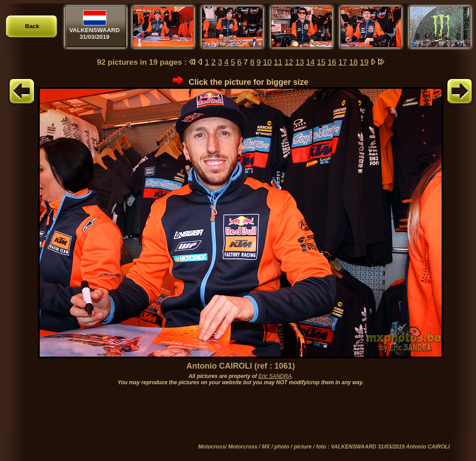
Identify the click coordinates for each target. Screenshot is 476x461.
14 (310, 62)
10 (267, 62)
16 (332, 62)
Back (32, 26)
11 (278, 62)
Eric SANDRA (275, 376)
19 (364, 62)
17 (343, 62)
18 (353, 62)
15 (321, 62)
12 (289, 62)
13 (299, 62)
